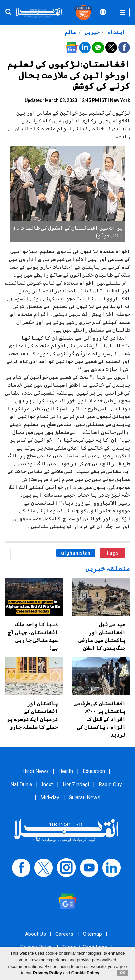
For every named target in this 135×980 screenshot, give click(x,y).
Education (94, 771)
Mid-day (50, 797)
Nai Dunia (21, 784)
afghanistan (76, 553)
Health (66, 771)
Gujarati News (85, 797)
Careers (64, 934)
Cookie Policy (85, 973)
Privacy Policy (48, 973)
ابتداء (115, 32)
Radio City (110, 784)
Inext (47, 784)
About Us (35, 934)
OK (123, 973)
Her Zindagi (76, 784)
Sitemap (92, 934)
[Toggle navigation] (123, 12)
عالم (70, 32)
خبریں (91, 32)
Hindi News (36, 771)
